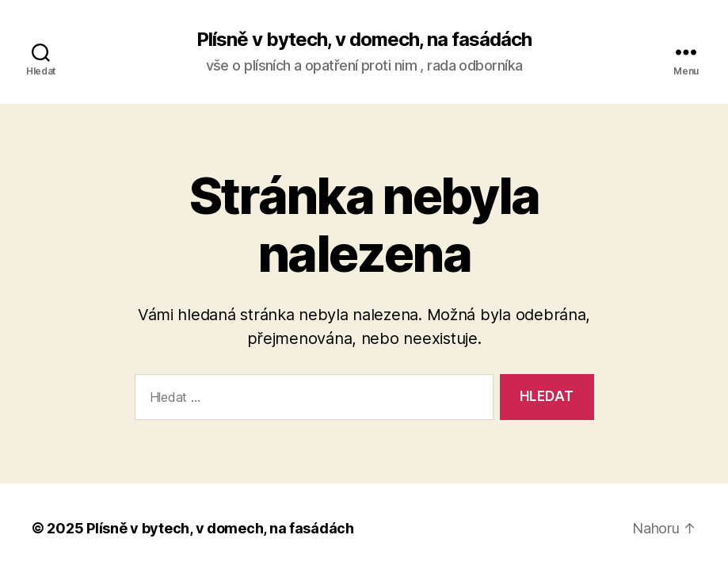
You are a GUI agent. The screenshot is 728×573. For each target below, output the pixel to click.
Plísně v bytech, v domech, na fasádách (364, 40)
